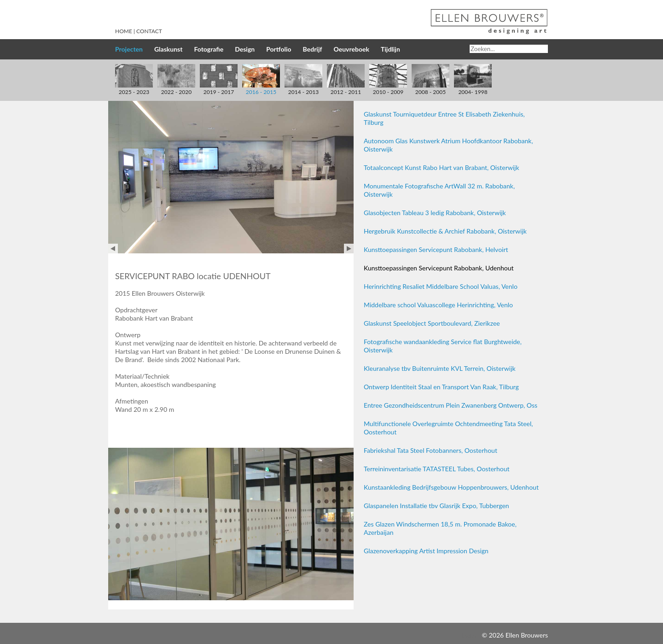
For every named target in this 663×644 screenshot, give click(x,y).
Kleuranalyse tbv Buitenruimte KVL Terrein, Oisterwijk (440, 368)
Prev (113, 249)
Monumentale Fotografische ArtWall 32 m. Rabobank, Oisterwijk (439, 190)
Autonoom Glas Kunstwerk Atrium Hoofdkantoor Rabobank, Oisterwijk (448, 145)
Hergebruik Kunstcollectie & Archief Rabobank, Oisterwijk (445, 231)
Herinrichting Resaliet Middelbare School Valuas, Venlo (441, 286)
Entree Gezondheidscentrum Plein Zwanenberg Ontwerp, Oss (451, 405)
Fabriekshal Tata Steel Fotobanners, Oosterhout (430, 450)
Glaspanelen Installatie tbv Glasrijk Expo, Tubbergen (436, 506)
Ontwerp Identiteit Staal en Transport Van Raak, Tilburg (441, 387)
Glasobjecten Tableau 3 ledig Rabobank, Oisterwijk (435, 213)
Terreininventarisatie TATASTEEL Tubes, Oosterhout (436, 469)
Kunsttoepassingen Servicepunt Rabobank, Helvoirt (436, 249)
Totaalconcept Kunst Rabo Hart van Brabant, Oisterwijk (442, 167)
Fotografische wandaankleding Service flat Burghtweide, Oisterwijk (443, 346)
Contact (149, 31)
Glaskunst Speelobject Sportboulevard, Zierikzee (432, 323)
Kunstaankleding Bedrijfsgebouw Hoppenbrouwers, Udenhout (451, 487)
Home (124, 31)
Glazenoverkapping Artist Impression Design (426, 551)
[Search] (509, 49)
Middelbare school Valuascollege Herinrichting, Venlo (438, 305)
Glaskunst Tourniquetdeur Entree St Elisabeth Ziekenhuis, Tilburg (444, 118)
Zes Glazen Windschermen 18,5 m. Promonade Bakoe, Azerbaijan (440, 528)
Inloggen (468, 635)
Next (349, 249)
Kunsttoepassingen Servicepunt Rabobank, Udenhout (439, 268)
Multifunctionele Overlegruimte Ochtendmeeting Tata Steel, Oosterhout (448, 428)
